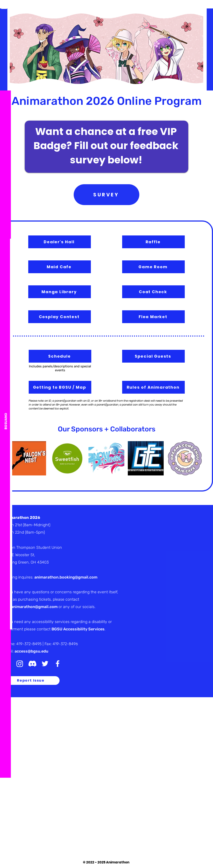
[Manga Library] (60, 292)
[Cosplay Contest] (60, 317)
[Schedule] (60, 356)
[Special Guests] (153, 356)
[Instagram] (20, 664)
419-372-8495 (29, 644)
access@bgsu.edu (31, 651)
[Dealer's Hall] (60, 242)
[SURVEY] (106, 195)
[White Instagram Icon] (5, 861)
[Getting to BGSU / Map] (60, 387)
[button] (4, 6)
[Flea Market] (153, 317)
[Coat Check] (153, 292)
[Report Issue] (31, 681)
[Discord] (5, 829)
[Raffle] (153, 242)
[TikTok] (5, 837)
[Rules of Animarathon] (153, 387)
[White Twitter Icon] (5, 845)
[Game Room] (153, 267)
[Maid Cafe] (60, 267)
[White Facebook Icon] (5, 853)
